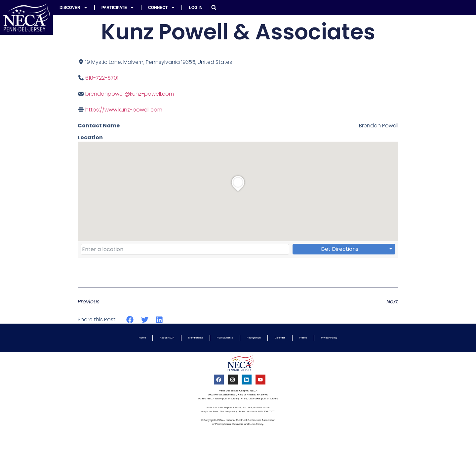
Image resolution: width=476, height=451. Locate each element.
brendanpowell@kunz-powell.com (130, 94)
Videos (303, 338)
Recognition (254, 338)
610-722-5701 (102, 78)
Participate (118, 8)
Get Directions (339, 249)
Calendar (280, 338)
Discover (74, 8)
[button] (214, 8)
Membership (196, 338)
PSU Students (225, 338)
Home (142, 338)
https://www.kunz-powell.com (124, 110)
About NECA (167, 338)
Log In (196, 8)
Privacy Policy (329, 338)
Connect (161, 8)
